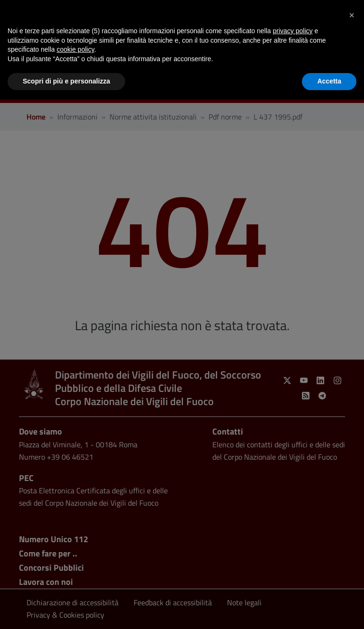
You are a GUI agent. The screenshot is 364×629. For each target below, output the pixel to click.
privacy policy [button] (293, 31)
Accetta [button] (329, 81)
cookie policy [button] (76, 49)
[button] (352, 15)
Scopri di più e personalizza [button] (66, 81)
